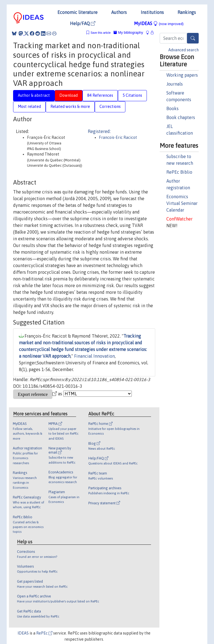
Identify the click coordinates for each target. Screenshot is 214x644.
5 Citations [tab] (132, 95)
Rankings (187, 12)
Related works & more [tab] (70, 106)
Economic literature (77, 12)
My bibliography (128, 32)
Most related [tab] (29, 106)
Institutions (152, 12)
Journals (175, 84)
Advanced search (183, 50)
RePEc (44, 633)
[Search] (193, 38)
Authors (119, 12)
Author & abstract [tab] (34, 95)
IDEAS (23, 633)
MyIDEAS (159, 23)
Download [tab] (69, 95)
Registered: (99, 131)
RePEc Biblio (179, 172)
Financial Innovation (94, 356)
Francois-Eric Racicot (118, 137)
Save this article (101, 33)
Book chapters (181, 117)
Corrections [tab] (110, 106)
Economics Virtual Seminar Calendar (182, 203)
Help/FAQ (83, 23)
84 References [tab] (100, 95)
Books (172, 108)
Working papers (182, 75)
